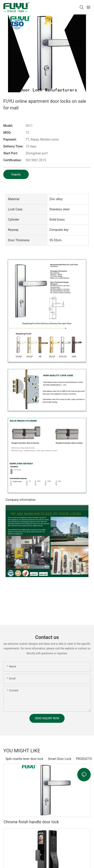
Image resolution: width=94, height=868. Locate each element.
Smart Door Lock (60, 759)
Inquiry (16, 174)
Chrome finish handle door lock (31, 822)
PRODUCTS (84, 759)
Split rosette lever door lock (24, 759)
